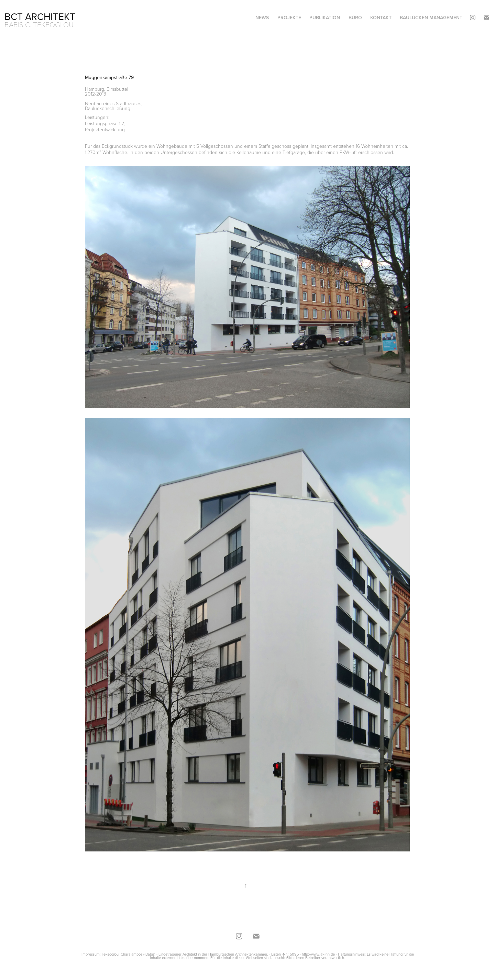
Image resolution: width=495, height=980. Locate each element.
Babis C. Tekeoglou (39, 24)
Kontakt (381, 18)
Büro (355, 18)
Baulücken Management (431, 18)
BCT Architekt (40, 16)
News (262, 18)
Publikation (325, 18)
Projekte (289, 18)
